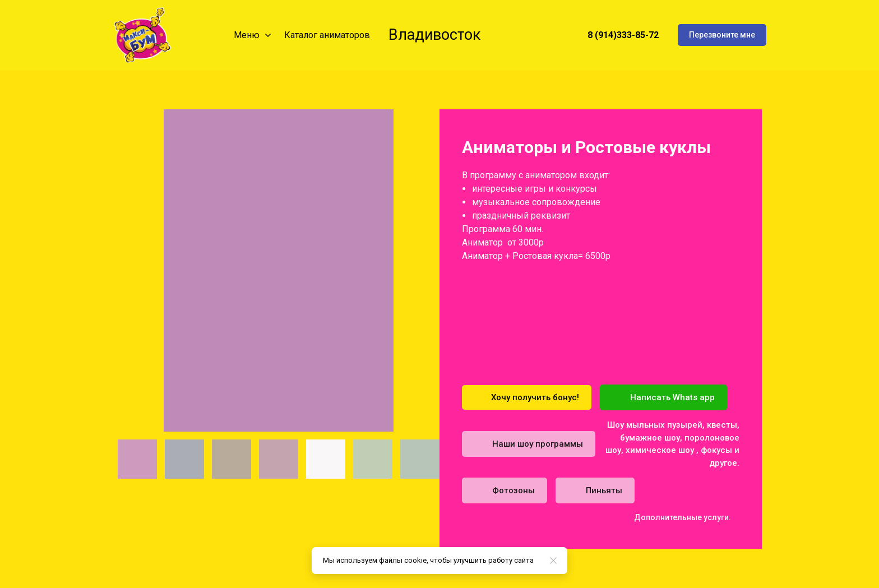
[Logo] (142, 35)
